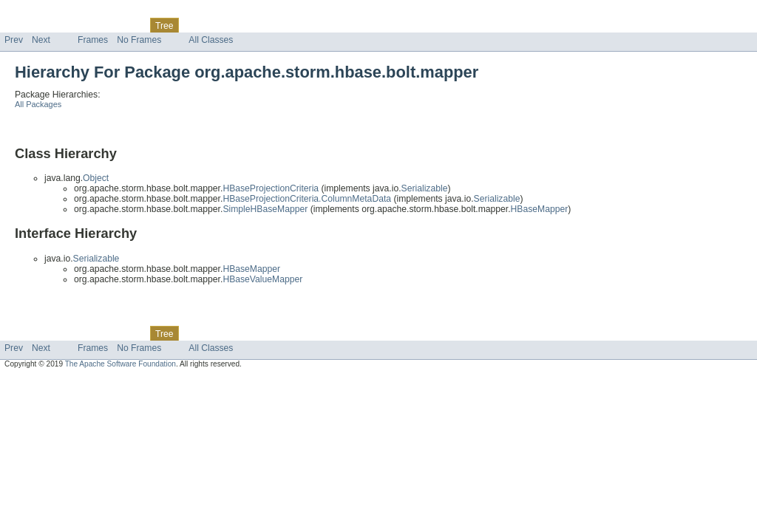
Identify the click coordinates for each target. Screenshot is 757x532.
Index (253, 25)
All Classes (211, 40)
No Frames (139, 40)
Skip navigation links (41, 13)
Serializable (425, 188)
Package (68, 25)
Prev (14, 40)
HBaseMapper (540, 209)
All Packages (38, 104)
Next (41, 40)
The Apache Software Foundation (120, 364)
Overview (23, 25)
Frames (93, 40)
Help (282, 25)
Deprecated (210, 25)
